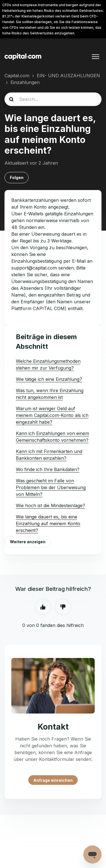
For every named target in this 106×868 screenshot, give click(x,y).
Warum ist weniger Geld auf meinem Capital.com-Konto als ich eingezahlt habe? (52, 415)
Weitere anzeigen (28, 542)
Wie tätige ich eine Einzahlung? (49, 379)
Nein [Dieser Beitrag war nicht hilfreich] (63, 607)
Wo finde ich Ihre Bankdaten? (48, 469)
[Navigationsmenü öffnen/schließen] (96, 57)
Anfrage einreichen (53, 780)
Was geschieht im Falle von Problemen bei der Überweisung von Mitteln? (51, 487)
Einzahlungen (25, 82)
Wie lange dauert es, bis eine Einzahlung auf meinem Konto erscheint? (48, 524)
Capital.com (17, 76)
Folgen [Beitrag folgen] (17, 177)
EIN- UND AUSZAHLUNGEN (68, 76)
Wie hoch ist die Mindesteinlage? (50, 505)
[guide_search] (53, 99)
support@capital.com (34, 268)
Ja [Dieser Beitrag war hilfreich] (43, 607)
